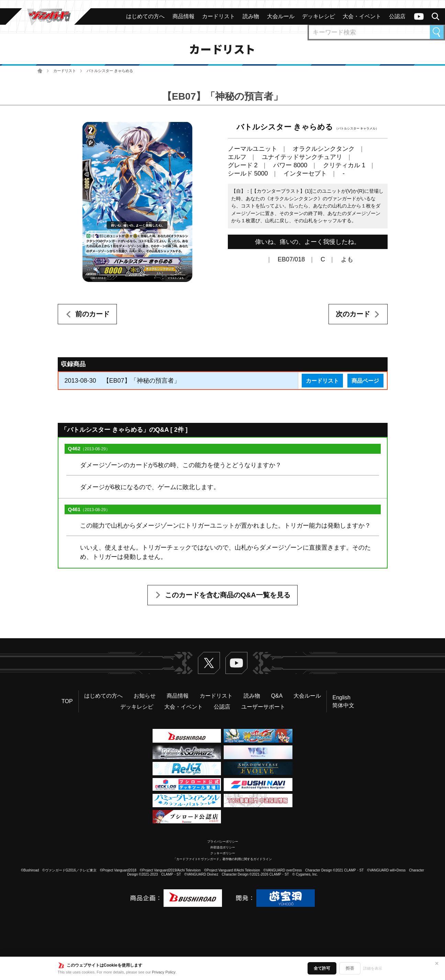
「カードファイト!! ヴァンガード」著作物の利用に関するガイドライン (222, 859)
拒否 (350, 968)
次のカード (353, 314)
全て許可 (322, 968)
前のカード (92, 314)
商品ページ (365, 381)
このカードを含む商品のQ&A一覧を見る (227, 595)
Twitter (209, 663)
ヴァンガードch (419, 16)
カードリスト (65, 71)
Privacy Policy (164, 972)
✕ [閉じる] (437, 964)
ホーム (40, 71)
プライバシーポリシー (223, 842)
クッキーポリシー (223, 853)
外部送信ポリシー (223, 847)
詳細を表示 (373, 968)
